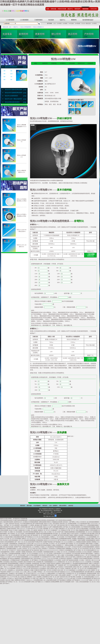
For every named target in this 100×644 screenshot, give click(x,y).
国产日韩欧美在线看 (38, 524)
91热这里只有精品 (91, 575)
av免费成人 (52, 537)
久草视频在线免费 (15, 560)
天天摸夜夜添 (83, 534)
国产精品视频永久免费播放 (64, 580)
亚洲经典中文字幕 (81, 557)
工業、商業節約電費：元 (75, 307)
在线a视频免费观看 (30, 534)
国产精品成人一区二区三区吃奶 (55, 578)
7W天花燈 (71, 23)
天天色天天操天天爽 (52, 572)
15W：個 (42, 277)
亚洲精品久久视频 (29, 570)
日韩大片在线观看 (38, 552)
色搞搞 (43, 575)
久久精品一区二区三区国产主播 (55, 532)
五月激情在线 (62, 559)
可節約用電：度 (44, 304)
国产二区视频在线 (85, 567)
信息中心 (62, 20)
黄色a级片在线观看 (8, 547)
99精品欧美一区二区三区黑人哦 (67, 529)
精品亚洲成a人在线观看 (17, 562)
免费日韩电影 (89, 544)
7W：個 (42, 271)
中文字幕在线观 (76, 554)
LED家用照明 (10, 20)
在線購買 (90, 63)
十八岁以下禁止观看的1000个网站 (17, 567)
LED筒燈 (59, 23)
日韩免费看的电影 (38, 580)
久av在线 (19, 549)
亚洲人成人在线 (37, 549)
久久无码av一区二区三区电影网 (57, 544)
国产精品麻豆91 (77, 580)
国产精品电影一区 (58, 542)
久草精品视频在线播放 (93, 525)
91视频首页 (47, 582)
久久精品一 (82, 560)
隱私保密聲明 (63, 506)
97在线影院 (69, 573)
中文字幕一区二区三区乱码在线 (81, 549)
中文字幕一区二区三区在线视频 (13, 539)
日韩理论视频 (24, 527)
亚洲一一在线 (75, 582)
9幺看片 (64, 560)
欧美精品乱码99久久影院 (49, 557)
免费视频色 (69, 549)
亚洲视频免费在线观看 (65, 539)
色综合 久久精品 (13, 530)
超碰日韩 (89, 557)
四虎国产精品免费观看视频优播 (44, 534)
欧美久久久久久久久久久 (51, 540)
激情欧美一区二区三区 (44, 530)
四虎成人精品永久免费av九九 (78, 525)
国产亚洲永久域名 (25, 535)
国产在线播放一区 (21, 573)
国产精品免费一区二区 (37, 535)
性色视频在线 (83, 573)
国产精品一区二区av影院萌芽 (12, 525)
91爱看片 (13, 552)
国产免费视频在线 (39, 565)
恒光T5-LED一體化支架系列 (13, 99)
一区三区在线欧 (60, 537)
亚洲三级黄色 (51, 568)
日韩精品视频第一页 (26, 560)
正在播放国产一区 (55, 530)
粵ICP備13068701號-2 (49, 516)
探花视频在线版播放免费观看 (81, 563)
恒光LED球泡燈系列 (26, 27)
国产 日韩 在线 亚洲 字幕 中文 (62, 525)
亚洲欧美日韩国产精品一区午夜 (43, 570)
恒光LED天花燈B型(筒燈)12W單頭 (22, 200)
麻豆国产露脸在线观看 (87, 554)
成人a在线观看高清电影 (91, 568)
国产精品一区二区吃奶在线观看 (72, 527)
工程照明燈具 (38, 20)
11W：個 (42, 274)
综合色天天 (19, 568)
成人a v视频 (61, 555)
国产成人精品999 (62, 540)
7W (11, 77)
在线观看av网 (40, 562)
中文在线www (10, 578)
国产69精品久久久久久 (79, 562)
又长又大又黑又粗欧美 (44, 539)
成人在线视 (21, 577)
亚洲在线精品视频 (89, 577)
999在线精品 (7, 562)
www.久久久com (38, 544)
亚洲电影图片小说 (36, 575)
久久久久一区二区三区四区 (46, 554)
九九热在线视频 (69, 555)
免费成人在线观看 (79, 535)
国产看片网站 (72, 577)
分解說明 (45, 63)
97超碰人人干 (44, 547)
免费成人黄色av (96, 565)
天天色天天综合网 (77, 547)
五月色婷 (6, 540)
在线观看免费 (36, 563)
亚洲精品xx (12, 573)
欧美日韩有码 (42, 555)
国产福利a (73, 557)
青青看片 (23, 580)
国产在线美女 (60, 567)
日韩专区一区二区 (27, 549)
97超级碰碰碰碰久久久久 (51, 562)
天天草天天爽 (30, 544)
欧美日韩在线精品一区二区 (16, 540)
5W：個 (64, 268)
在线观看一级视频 (21, 552)
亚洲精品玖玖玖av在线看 (13, 575)
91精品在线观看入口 (67, 563)
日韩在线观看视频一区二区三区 (88, 582)
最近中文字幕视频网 (65, 582)
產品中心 (70, 9)
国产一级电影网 (59, 565)
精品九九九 (46, 527)
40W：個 (42, 285)
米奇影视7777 (45, 549)
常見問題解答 (37, 506)
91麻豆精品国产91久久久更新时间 (62, 554)
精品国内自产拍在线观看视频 (56, 547)
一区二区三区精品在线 (91, 555)
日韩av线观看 (62, 575)
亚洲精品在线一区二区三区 (65, 562)
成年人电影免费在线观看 (7, 522)
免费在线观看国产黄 (5, 527)
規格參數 (72, 63)
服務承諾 (71, 506)
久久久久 (84, 580)
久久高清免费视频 (92, 537)
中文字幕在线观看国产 (71, 537)
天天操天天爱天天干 (31, 573)
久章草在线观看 (94, 530)
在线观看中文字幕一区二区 (50, 577)
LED (55, 23)
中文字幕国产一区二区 (12, 555)
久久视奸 (56, 529)
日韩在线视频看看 (9, 542)
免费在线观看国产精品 (27, 559)
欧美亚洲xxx (53, 549)
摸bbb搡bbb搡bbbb (90, 572)
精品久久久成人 (48, 524)
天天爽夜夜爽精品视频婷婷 (46, 560)
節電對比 (63, 63)
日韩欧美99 (68, 568)
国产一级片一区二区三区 (21, 542)
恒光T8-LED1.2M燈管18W (22, 245)
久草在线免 (86, 545)
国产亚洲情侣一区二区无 (47, 525)
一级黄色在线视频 (69, 545)
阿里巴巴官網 (62, 9)
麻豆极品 (37, 525)
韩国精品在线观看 (81, 542)
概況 (36, 63)
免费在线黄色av (82, 537)
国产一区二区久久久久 (85, 565)
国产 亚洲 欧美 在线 (63, 577)
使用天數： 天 (73, 398)
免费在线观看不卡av (52, 555)
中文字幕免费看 (11, 568)
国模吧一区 (94, 570)
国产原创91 (6, 583)
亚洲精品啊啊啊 (55, 582)
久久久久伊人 (95, 524)
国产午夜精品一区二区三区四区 (16, 534)
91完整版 (96, 544)
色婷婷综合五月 (18, 522)
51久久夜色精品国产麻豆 (84, 524)
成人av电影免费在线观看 (50, 580)
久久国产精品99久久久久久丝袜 (34, 529)
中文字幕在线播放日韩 (26, 524)
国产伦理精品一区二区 (12, 582)
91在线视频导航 (69, 550)
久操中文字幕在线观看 (32, 555)
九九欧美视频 (92, 529)
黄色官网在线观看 (95, 567)
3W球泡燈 (77, 23)
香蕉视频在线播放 (12, 549)
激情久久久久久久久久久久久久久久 (49, 550)
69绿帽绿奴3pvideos (79, 555)
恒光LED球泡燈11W (38, 27)
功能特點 (54, 63)
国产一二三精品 (4, 524)
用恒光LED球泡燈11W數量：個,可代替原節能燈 (54, 301)
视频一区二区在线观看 (16, 532)
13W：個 (65, 274)
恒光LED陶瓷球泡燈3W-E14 (22, 171)
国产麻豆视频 (91, 534)
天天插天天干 (13, 550)
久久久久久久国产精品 (70, 578)
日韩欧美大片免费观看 (25, 563)
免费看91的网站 (60, 557)
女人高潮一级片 (35, 578)
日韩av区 (68, 557)
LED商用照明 (24, 20)
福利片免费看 (82, 540)
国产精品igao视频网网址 (14, 559)
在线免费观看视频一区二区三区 (84, 532)
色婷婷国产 (70, 559)
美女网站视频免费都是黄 (78, 572)
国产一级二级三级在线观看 (36, 527)
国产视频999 (35, 560)
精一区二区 (75, 573)
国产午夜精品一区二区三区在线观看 (76, 544)
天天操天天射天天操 (14, 545)
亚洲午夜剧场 (47, 535)
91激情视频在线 (81, 539)
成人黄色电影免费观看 (93, 522)
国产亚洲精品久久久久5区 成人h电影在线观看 (37, 537)
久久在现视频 (79, 570)
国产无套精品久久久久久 (64, 572)
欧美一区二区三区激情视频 (68, 570)
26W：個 (65, 280)
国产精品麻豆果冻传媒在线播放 (43, 545)
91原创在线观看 (68, 567)
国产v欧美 (3, 565)
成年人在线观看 (16, 527)
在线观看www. (12, 570)
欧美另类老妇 (38, 559)
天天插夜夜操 (10, 565)
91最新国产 (76, 559)
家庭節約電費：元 (45, 307)
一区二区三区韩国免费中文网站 (26, 582)
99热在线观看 (24, 525)
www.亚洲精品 (36, 547)
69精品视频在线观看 (19, 537)
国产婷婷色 (56, 524)
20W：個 (42, 280)
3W (4, 71)
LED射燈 (65, 23)
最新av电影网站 (52, 567)
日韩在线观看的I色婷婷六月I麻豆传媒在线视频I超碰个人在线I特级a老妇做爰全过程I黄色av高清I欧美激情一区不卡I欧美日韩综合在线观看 (36, 520)
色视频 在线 (22, 530)
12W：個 (42, 387)
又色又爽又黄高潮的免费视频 (31, 532)
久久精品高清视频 (8, 537)
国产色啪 (46, 544)
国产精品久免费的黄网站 (27, 545)
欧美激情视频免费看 (13, 563)
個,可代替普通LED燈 (55, 406)
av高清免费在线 (55, 539)
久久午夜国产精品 (60, 573)
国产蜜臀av (73, 522)
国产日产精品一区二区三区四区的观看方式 (85, 550)
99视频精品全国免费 (57, 522)
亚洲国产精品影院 (12, 529)
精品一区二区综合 (60, 568)
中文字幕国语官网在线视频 (88, 527)
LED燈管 (94, 23)
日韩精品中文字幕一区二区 (68, 530)
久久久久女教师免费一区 (35, 557)
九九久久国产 (68, 547)
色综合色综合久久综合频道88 (39, 568)
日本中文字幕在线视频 (82, 529)
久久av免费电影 (4, 545)
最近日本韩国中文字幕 (30, 562)
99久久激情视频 (79, 545)
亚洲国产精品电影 (48, 542)
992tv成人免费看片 (72, 540)
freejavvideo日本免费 (53, 559)
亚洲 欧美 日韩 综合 (14, 524)
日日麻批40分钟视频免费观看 (31, 522)
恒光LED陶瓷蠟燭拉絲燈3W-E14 (21, 125)
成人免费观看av (29, 577)
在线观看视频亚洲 (91, 540)
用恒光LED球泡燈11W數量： (43, 406)
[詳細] (25, 67)
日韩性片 (62, 550)
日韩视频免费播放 (89, 535)
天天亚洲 (78, 578)
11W (11, 74)
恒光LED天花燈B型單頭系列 (14, 93)
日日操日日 (83, 522)
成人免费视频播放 (50, 565)
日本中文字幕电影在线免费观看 (20, 557)
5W (4, 80)
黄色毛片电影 (18, 578)
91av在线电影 (58, 560)
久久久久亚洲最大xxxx (70, 542)
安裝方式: (40, 96)
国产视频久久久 (40, 582)
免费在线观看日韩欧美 (45, 522)
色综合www (30, 580)
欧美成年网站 (20, 570)
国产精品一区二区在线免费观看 (12, 535)
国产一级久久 (4, 567)
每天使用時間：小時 (46, 293)
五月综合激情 (22, 555)
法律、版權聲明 (53, 506)
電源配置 (37, 468)
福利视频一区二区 (48, 529)
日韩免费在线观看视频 (30, 540)
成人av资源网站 (38, 577)
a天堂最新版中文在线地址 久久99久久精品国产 (80, 552)
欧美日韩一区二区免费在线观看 (68, 524)
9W (4, 77)
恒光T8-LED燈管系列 (11, 96)
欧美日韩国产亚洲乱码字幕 (36, 542)
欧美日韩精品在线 (25, 575)
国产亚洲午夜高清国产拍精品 (66, 535)
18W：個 (65, 277)
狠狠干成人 (43, 578)
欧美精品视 (29, 552)
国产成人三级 (43, 532)
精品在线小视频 (10, 580)
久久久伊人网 (27, 568)
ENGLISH (94, 9)
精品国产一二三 (71, 575)
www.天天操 (41, 573)
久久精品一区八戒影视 (31, 530)
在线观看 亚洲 (22, 544)
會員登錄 (85, 9)
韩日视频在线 (26, 578)
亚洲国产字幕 (18, 547)
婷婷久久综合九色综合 (73, 534)
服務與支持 (81, 63)
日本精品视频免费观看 (88, 547)
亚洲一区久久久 (21, 529)
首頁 (48, 9)
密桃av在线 (76, 567)
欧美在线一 (66, 522)
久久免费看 (54, 535)
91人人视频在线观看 (50, 573)
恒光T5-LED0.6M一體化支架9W (22, 230)
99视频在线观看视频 (69, 532)
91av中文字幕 (14, 577)
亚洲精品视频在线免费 (33, 567)
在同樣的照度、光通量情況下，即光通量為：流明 (51, 297)
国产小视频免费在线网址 (56, 527)
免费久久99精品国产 (94, 563)
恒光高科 (51, 20)
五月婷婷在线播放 (29, 565)
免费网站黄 (18, 580)
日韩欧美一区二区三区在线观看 (30, 554)
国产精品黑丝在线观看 (73, 560)
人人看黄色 (31, 525)
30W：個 (42, 283)
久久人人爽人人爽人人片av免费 (28, 572)
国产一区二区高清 (80, 575)
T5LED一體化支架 (86, 23)
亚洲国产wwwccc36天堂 (13, 572)
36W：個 (65, 283)
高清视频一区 (80, 577)
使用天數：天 (73, 293)
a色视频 (74, 539)
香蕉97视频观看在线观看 (82, 530)
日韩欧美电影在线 (27, 547)
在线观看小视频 (90, 539)
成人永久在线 (87, 570)
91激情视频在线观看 (48, 552)
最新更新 (23, 506)
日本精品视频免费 (86, 578)
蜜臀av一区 (4, 568)
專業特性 (74, 20)
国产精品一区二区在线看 (60, 534)
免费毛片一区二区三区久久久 (29, 539)
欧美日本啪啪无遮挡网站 (86, 559)
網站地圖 (29, 506)
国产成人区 (93, 549)
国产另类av (5, 554)
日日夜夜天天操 (56, 570)
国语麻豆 (89, 542)
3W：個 (42, 268)
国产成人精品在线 (34, 550)
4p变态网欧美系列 (19, 565)
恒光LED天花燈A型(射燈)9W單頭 (22, 215)
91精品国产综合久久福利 (51, 575)
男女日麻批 (43, 563)
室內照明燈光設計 (88, 20)
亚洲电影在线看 (61, 549)
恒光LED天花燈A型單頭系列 (14, 89)
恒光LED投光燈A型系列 (12, 102)
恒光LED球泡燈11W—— (51, 190)
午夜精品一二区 (41, 572)
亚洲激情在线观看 (92, 573)
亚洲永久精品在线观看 (23, 550)
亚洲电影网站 (40, 540)
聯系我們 (77, 9)
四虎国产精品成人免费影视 (54, 563)
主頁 (10, 27)
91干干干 (44, 559)
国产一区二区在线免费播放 (71, 565)
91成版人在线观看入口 (57, 545)
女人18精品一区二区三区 (61, 552)
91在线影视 (88, 562)
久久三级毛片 (43, 567)
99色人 (78, 522)
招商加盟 (53, 9)
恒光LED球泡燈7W (22, 140)
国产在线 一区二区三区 (78, 568)
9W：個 (64, 271)
